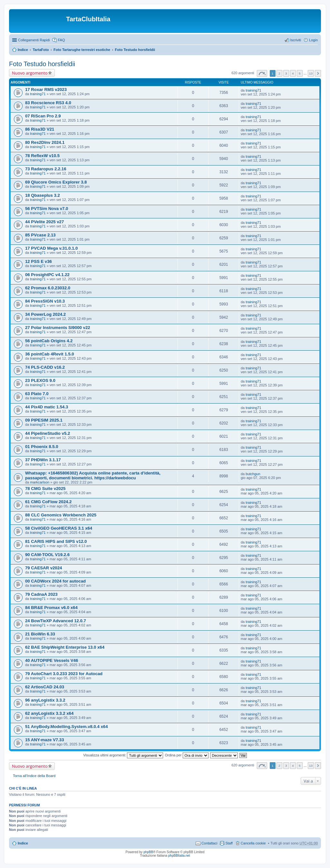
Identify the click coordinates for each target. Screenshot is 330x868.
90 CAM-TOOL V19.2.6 (47, 555)
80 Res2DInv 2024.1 (45, 142)
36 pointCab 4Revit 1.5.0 (50, 354)
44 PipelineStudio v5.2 (48, 433)
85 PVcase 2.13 (40, 235)
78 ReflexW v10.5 (42, 156)
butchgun (253, 474)
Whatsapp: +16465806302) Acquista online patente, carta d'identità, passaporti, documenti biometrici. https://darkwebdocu (93, 475)
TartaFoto (41, 50)
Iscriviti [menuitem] (296, 40)
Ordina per (186, 755)
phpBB (148, 852)
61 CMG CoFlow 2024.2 (48, 502)
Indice (23, 50)
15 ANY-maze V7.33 (44, 740)
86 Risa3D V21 (40, 129)
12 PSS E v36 (39, 261)
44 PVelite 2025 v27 (44, 222)
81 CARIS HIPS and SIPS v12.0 (56, 541)
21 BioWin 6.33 (40, 634)
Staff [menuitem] (229, 843)
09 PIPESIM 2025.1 (44, 420)
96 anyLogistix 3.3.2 (45, 700)
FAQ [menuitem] (61, 40)
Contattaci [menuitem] (209, 843)
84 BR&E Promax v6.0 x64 (51, 608)
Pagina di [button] (262, 73)
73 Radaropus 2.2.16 (46, 169)
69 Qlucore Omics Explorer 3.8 (56, 182)
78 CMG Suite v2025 (45, 489)
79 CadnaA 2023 (41, 594)
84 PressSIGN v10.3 (45, 301)
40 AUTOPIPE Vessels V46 (52, 660)
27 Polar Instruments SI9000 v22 (58, 328)
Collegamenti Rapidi (34, 40)
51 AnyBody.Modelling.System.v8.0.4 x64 (67, 727)
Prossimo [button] (318, 73)
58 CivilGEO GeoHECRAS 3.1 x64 (59, 528)
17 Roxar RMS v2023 (46, 90)
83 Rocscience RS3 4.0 (48, 103)
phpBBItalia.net (179, 856)
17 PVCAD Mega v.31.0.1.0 (51, 248)
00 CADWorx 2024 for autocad (55, 581)
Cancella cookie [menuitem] (253, 843)
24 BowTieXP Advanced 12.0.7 (56, 621)
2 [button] (279, 73)
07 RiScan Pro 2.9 (43, 116)
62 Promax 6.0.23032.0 (48, 288)
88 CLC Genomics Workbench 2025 (61, 515)
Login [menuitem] (313, 40)
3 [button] (286, 73)
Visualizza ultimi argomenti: (123, 755)
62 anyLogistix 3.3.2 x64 (49, 713)
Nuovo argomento (30, 73)
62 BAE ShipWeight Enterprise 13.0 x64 (65, 647)
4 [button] (293, 73)
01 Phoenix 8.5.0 (42, 447)
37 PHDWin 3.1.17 (43, 460)
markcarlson (40, 482)
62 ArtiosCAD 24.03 (45, 687)
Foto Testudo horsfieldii (135, 50)
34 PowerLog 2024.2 (45, 314)
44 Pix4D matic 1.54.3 (47, 407)
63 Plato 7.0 (37, 394)
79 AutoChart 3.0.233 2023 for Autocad (64, 674)
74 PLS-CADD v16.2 (45, 367)
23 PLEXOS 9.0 (40, 380)
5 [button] (300, 73)
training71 (38, 94)
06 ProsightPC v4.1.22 (47, 275)
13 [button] (311, 73)
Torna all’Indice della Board (34, 776)
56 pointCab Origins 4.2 (49, 341)
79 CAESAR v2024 (44, 568)
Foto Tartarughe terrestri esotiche (82, 50)
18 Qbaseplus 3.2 (43, 195)
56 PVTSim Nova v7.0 (47, 209)
